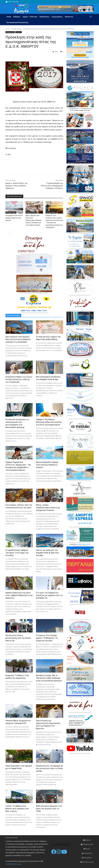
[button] (91, 17)
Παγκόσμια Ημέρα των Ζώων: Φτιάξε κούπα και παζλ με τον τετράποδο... (19, 379)
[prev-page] (7, 233)
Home (9, 17)
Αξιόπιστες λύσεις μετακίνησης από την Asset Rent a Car (18, 638)
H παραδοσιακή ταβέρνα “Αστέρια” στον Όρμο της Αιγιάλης (17, 553)
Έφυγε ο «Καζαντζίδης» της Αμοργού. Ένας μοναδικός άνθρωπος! (17, 186)
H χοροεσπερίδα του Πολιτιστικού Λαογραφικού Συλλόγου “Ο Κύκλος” (52, 186)
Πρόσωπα (69, 17)
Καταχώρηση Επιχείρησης (17, 22)
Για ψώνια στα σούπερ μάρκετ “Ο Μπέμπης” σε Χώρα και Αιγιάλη (47, 638)
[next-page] (11, 233)
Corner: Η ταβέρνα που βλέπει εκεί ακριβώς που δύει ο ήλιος (17, 809)
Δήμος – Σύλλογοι (30, 17)
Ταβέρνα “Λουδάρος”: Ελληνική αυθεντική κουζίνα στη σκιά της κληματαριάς (49, 422)
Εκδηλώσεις (45, 17)
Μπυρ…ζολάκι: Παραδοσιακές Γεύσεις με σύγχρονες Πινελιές (48, 508)
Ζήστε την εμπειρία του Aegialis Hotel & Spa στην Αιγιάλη (47, 553)
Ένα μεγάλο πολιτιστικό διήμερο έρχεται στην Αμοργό (14, 218)
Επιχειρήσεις (57, 17)
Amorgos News (16, 29)
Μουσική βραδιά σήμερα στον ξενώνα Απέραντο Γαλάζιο (47, 465)
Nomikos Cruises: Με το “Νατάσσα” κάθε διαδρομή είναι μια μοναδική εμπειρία (49, 678)
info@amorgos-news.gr (13, 864)
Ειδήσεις (17, 17)
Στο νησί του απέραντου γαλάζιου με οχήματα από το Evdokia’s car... (49, 595)
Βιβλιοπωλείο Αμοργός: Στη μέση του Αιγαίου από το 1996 (49, 809)
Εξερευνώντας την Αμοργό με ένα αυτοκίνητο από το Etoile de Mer (49, 768)
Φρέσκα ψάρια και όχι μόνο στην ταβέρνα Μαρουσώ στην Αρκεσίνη (19, 595)
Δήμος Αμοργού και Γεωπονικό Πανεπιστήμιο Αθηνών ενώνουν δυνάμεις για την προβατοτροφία (33, 220)
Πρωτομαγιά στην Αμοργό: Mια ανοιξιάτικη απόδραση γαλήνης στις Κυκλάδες (18, 339)
